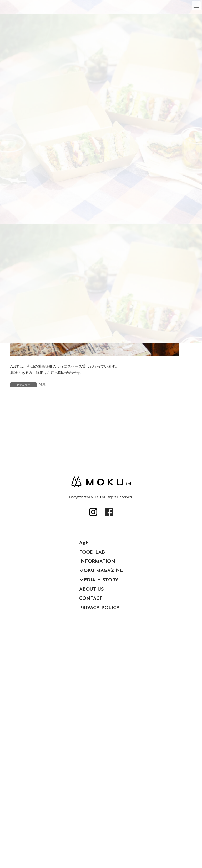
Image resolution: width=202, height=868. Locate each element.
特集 (42, 384)
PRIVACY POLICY (99, 648)
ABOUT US (91, 629)
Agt (84, 583)
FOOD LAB (92, 592)
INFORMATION (97, 601)
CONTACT (91, 638)
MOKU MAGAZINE (101, 610)
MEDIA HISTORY (99, 620)
